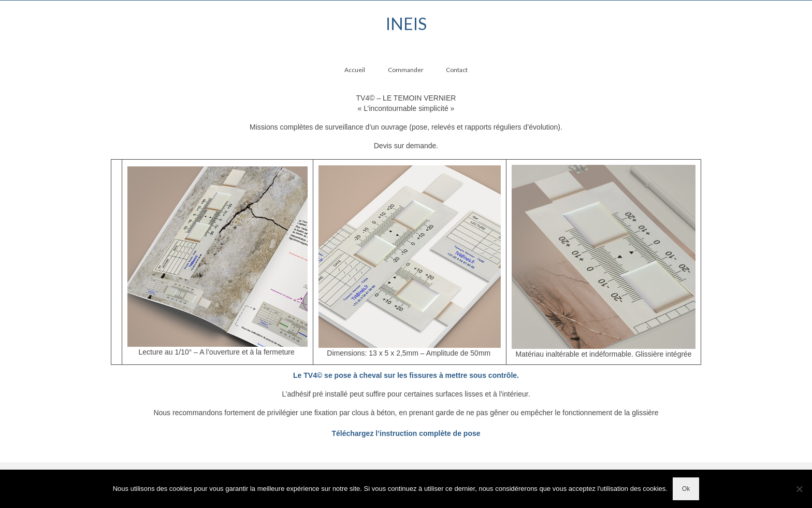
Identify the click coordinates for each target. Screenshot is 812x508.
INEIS (406, 24)
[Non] (799, 489)
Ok (686, 489)
